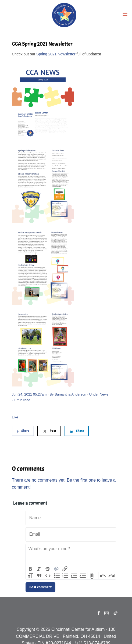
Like (15, 417)
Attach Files (92, 576)
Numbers (65, 576)
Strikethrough (48, 569)
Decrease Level (74, 576)
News (104, 394)
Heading (30, 576)
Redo (112, 576)
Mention (56, 569)
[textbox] (71, 555)
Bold (30, 569)
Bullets (56, 576)
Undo (103, 576)
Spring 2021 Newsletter (56, 54)
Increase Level (83, 576)
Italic (39, 569)
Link (65, 569)
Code (48, 576)
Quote (39, 576)
